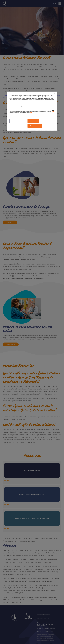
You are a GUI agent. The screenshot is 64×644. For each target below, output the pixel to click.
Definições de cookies (16, 121)
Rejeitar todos (33, 121)
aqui (53, 111)
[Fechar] (55, 94)
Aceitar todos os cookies (35, 126)
